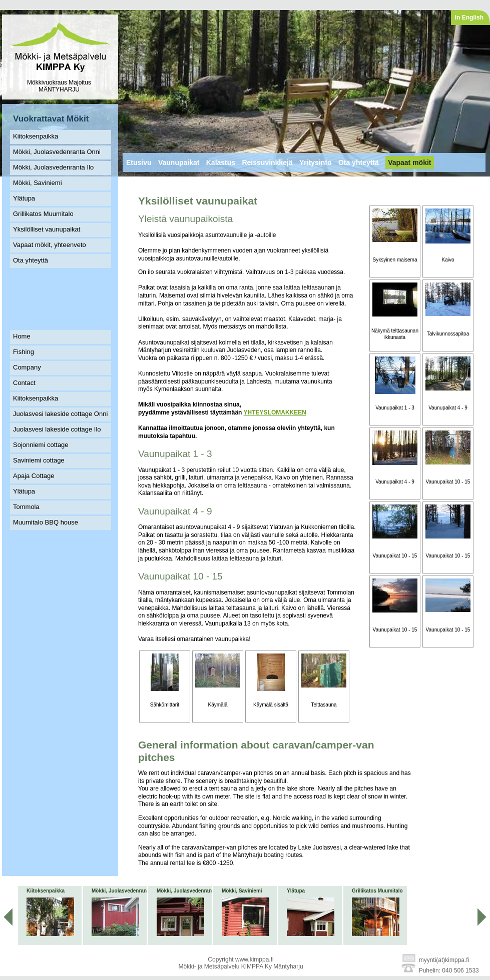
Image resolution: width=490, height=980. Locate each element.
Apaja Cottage (34, 476)
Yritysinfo (316, 162)
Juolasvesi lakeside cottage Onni (60, 414)
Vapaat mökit (409, 162)
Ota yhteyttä (31, 260)
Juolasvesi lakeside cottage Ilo (57, 429)
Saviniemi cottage (39, 460)
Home (22, 336)
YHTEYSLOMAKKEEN (275, 412)
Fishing (24, 352)
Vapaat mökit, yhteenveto (50, 245)
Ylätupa (24, 198)
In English (469, 17)
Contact (24, 383)
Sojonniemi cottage (41, 445)
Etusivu (139, 162)
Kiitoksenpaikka (36, 136)
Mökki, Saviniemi (38, 183)
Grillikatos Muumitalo (43, 214)
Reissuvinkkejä (267, 162)
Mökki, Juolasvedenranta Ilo (53, 167)
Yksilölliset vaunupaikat (47, 229)
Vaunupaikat (179, 162)
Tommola (26, 507)
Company (27, 367)
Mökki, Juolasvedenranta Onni (57, 152)
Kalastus (221, 162)
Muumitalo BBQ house (46, 522)
